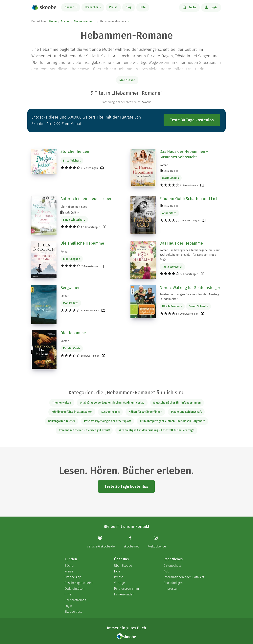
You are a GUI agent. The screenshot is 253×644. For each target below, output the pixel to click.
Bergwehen (70, 288)
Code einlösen (74, 589)
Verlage (119, 583)
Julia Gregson (72, 259)
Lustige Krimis (111, 412)
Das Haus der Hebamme (181, 243)
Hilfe (143, 7)
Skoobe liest (73, 612)
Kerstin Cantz (72, 348)
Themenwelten (83, 22)
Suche (189, 7)
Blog (129, 7)
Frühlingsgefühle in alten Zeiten (72, 412)
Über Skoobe (123, 566)
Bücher (70, 7)
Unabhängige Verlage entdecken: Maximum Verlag (112, 403)
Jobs (117, 571)
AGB (166, 571)
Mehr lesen (127, 80)
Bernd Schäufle (198, 306)
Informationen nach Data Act (184, 577)
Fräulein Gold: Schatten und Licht (190, 199)
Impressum (172, 589)
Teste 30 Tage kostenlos (192, 120)
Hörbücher (92, 7)
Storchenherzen (75, 151)
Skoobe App (73, 577)
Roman (164, 165)
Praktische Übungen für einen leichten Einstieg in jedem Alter (189, 297)
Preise (113, 7)
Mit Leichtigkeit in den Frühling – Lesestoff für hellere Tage (156, 430)
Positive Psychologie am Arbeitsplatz (108, 421)
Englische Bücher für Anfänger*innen (177, 403)
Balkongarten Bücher (62, 421)
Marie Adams (171, 178)
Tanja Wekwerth (172, 267)
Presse (119, 577)
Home (53, 22)
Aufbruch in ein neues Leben (86, 199)
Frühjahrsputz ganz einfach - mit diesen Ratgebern (173, 421)
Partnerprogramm (126, 589)
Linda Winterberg (74, 220)
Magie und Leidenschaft (186, 412)
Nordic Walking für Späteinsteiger (190, 288)
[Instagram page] (157, 542)
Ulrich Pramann (172, 306)
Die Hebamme (73, 333)
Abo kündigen (173, 583)
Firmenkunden (124, 594)
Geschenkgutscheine (79, 583)
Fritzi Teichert (72, 161)
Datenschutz (172, 566)
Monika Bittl (71, 303)
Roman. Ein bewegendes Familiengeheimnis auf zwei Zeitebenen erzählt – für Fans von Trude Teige (190, 255)
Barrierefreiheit (75, 600)
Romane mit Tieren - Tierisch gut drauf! (84, 430)
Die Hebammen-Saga (74, 207)
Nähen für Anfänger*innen (145, 412)
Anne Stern (169, 213)
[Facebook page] (131, 542)
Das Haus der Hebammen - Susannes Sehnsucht (184, 154)
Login (211, 7)
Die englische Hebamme (82, 243)
